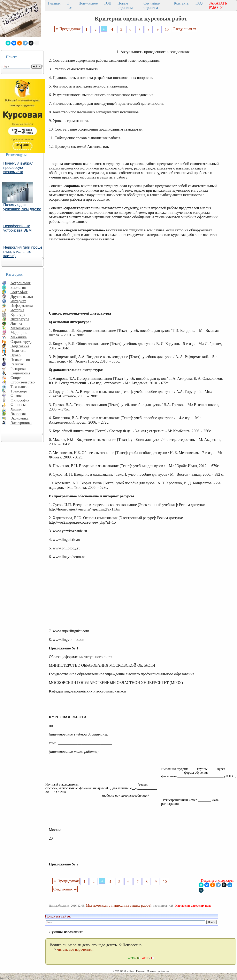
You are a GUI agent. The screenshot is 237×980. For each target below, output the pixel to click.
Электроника (21, 423)
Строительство (23, 382)
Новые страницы (125, 5)
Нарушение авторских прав (193, 906)
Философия (20, 400)
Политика (18, 351)
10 (167, 29)
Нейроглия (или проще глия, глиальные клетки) (23, 252)
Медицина (19, 333)
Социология (20, 373)
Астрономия (21, 283)
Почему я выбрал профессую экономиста (18, 168)
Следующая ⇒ (184, 29)
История (17, 310)
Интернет (18, 301)
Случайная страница (152, 5)
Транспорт (19, 391)
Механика (19, 337)
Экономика (20, 418)
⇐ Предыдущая (68, 29)
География (19, 292)
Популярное (88, 3)
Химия (16, 409)
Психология (20, 360)
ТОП (108, 3)
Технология (20, 387)
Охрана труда (21, 342)
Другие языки (22, 296)
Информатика (22, 305)
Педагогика (20, 346)
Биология (18, 287)
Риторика (18, 369)
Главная (54, 3)
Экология (18, 414)
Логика (16, 323)
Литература (20, 319)
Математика (20, 328)
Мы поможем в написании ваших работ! (119, 905)
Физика (17, 396)
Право (16, 355)
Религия (17, 364)
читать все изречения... (76, 949)
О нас (69, 5)
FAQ (199, 3)
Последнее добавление (158, 971)
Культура (18, 314)
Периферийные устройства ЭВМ (17, 228)
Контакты (182, 3)
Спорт (16, 378)
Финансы (18, 405)
